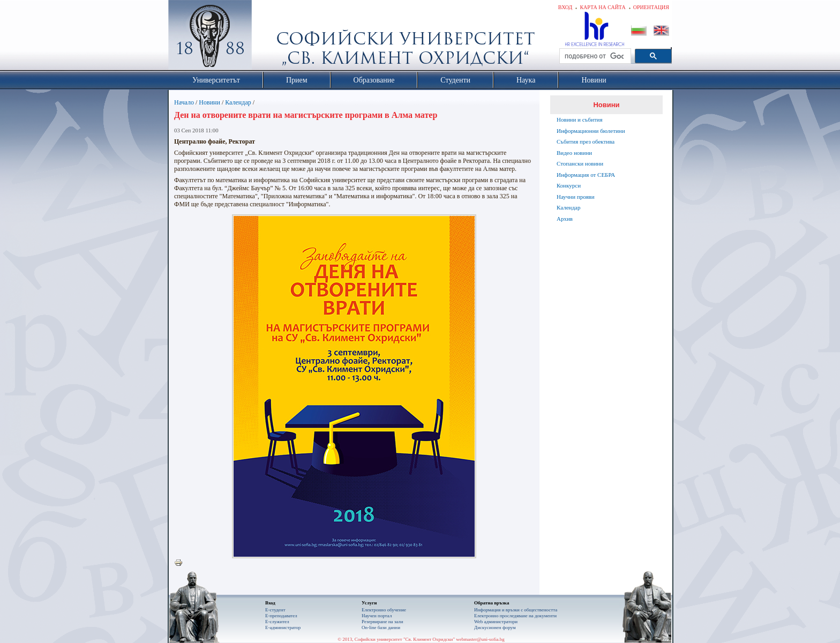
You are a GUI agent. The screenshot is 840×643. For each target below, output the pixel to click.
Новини (209, 102)
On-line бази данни (381, 627)
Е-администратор (283, 627)
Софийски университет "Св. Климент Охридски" (271, 38)
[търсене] (594, 56)
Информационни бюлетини (591, 131)
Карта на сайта (602, 7)
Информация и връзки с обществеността (516, 610)
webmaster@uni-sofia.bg (480, 639)
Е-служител (277, 622)
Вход (565, 7)
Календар (238, 102)
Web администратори (496, 622)
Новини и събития (580, 119)
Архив (565, 219)
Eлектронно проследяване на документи (515, 616)
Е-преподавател (281, 616)
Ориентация (651, 7)
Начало (184, 102)
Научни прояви (576, 197)
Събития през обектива (586, 141)
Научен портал (377, 616)
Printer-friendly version (181, 563)
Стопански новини (580, 163)
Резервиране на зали (382, 622)
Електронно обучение (384, 610)
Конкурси (569, 185)
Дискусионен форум (495, 627)
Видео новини (574, 153)
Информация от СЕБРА (586, 175)
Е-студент (275, 610)
